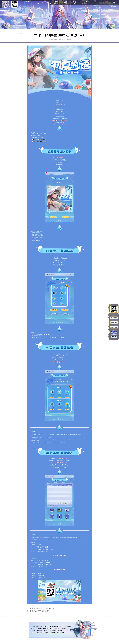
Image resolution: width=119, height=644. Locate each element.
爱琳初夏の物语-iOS (39, 142)
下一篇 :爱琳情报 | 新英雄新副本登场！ (38, 611)
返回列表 (21, 35)
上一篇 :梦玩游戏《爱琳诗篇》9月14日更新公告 (40, 609)
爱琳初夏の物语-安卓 (39, 140)
